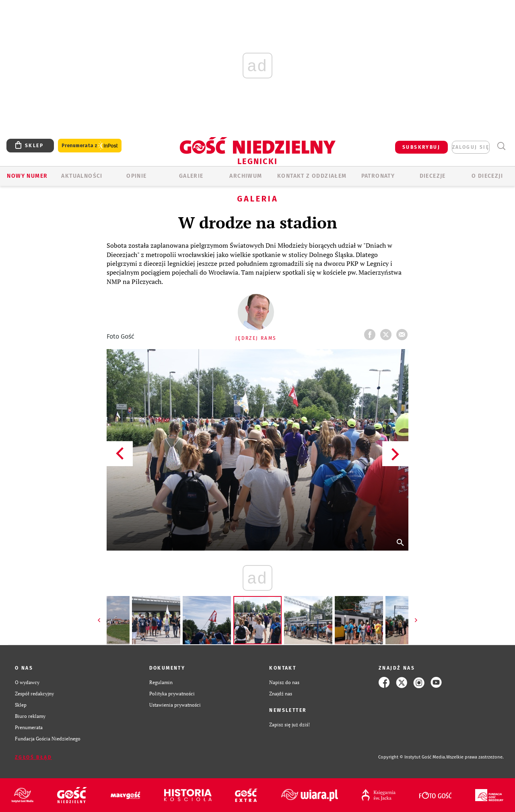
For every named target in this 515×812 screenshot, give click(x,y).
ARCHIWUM (246, 176)
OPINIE (136, 176)
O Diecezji (487, 176)
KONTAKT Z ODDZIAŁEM (312, 176)
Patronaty (378, 176)
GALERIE (191, 176)
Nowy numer (27, 176)
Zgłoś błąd (33, 757)
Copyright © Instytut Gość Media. (412, 757)
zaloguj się (471, 147)
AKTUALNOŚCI (82, 176)
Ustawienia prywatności (175, 705)
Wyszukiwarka (501, 146)
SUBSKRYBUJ (421, 147)
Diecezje (433, 176)
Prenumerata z (90, 146)
